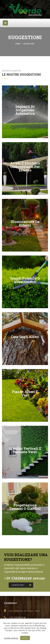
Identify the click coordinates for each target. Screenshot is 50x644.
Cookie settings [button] (11, 638)
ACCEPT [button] (25, 638)
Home (18, 44)
